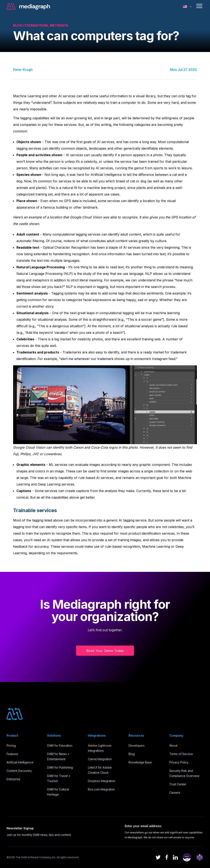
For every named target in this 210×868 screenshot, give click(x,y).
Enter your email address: (143, 826)
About (173, 746)
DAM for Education (60, 746)
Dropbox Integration (102, 781)
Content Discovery (19, 771)
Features (12, 754)
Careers (175, 793)
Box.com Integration (101, 789)
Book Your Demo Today (105, 651)
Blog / (19, 25)
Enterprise (13, 779)
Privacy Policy (179, 762)
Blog (132, 754)
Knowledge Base (140, 762)
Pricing (11, 746)
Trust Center (178, 784)
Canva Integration (100, 759)
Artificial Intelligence (20, 762)
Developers (137, 746)
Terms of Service (181, 754)
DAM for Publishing (60, 767)
